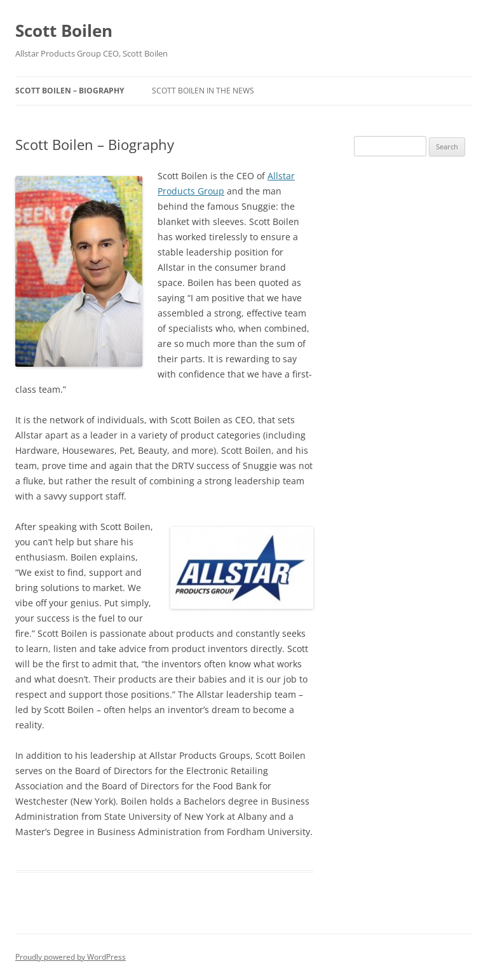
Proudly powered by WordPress (71, 957)
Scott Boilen (64, 31)
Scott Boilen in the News (203, 91)
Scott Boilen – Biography (70, 91)
